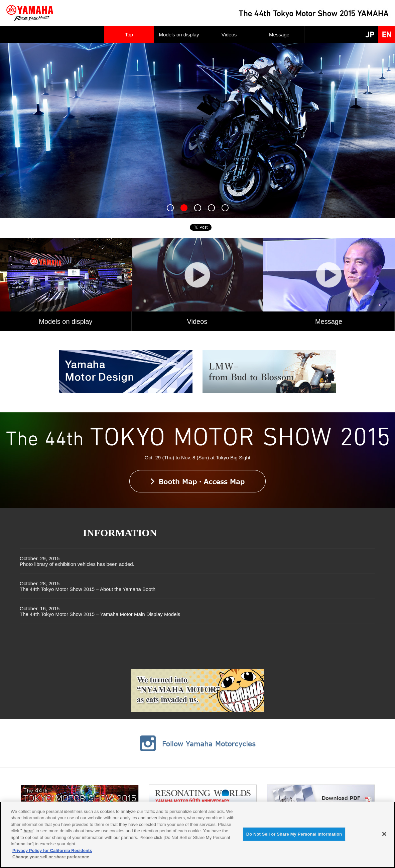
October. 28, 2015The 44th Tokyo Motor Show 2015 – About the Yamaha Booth (88, 586)
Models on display (179, 35)
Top (129, 35)
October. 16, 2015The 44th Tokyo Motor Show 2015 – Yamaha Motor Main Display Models (100, 611)
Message (279, 35)
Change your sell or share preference (51, 857)
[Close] (384, 834)
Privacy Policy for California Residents (52, 850)
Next (5, 131)
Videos (229, 35)
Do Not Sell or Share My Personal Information (294, 834)
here (28, 831)
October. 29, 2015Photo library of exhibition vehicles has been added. (77, 561)
